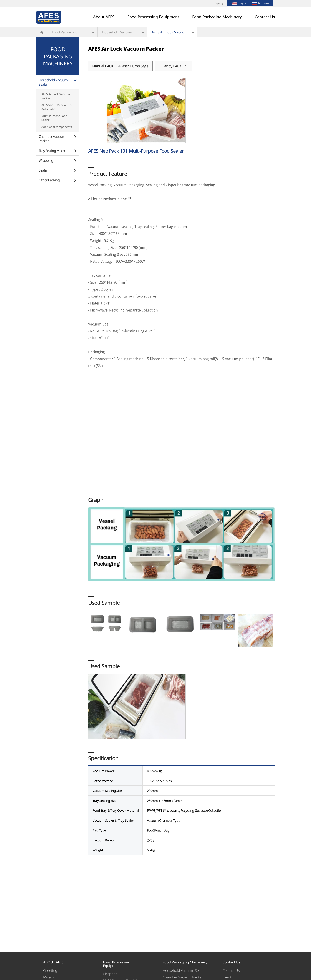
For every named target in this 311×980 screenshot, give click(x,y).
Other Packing (49, 180)
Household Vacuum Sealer (117, 33)
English (240, 3)
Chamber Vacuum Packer (52, 139)
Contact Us (265, 17)
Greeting (50, 970)
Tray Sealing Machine (54, 151)
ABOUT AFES (53, 962)
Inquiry (218, 3)
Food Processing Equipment (153, 17)
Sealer (43, 170)
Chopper (110, 974)
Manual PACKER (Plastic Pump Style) (120, 66)
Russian (261, 3)
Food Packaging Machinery (217, 17)
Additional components (57, 127)
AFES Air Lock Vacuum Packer (170, 33)
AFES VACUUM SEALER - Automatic (57, 107)
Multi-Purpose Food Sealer (54, 118)
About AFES (104, 17)
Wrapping (46, 160)
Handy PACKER (174, 66)
